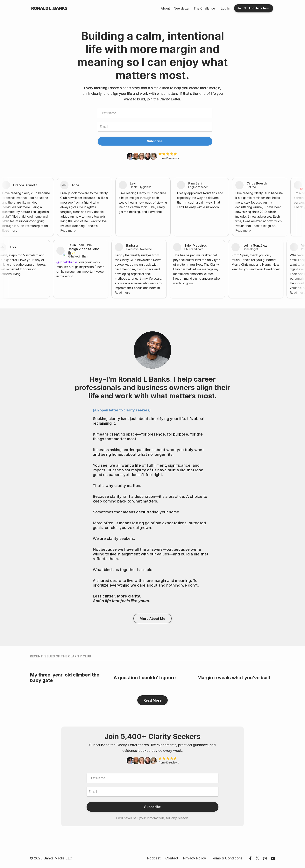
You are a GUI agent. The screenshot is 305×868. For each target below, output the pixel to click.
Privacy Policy (195, 858)
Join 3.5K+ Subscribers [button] (254, 8)
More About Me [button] (152, 619)
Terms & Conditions (227, 858)
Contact (172, 858)
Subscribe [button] (155, 141)
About (165, 8)
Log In (225, 8)
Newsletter (182, 8)
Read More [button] (152, 700)
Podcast (154, 858)
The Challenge (204, 8)
